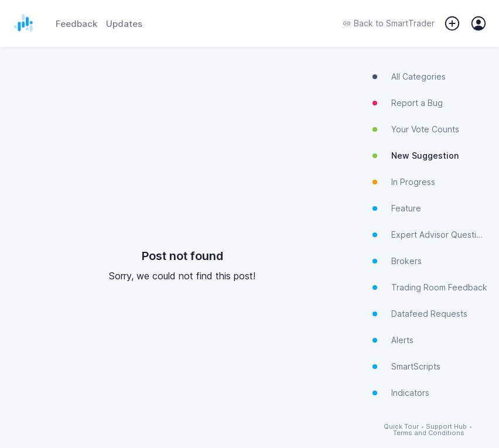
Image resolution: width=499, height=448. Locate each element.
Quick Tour (401, 427)
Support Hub (446, 427)
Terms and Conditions (429, 433)
